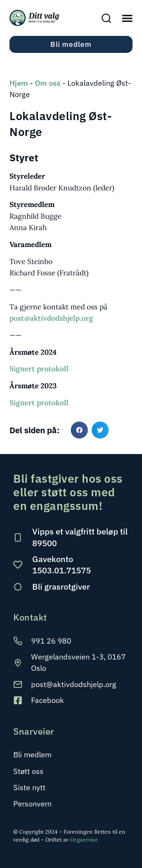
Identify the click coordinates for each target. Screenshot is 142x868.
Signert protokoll (39, 369)
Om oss (48, 83)
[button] (127, 18)
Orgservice (84, 840)
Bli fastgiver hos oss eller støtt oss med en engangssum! (68, 492)
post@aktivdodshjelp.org (51, 318)
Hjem (19, 83)
